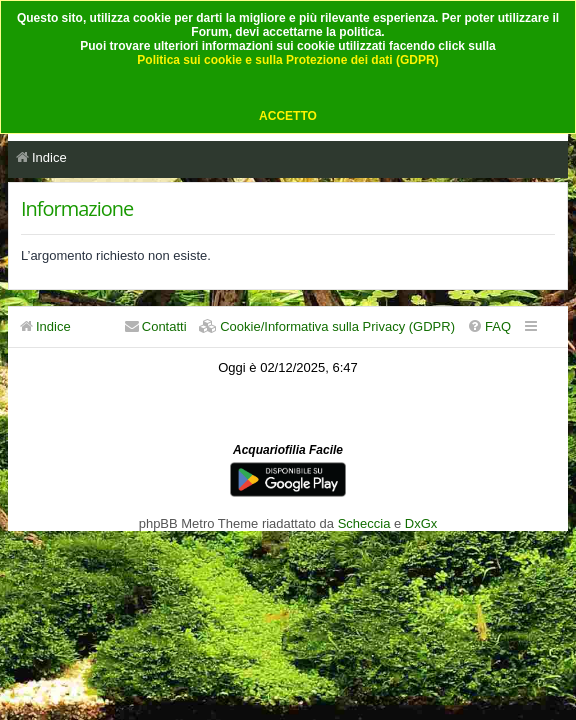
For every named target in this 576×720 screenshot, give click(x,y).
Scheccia (364, 523)
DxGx (421, 523)
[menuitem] (489, 326)
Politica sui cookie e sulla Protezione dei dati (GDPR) (287, 60)
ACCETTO (288, 116)
